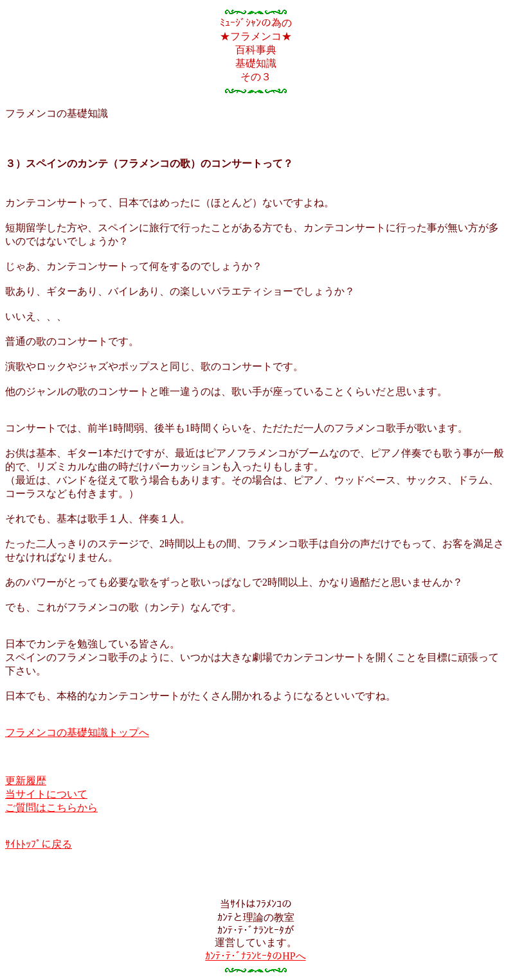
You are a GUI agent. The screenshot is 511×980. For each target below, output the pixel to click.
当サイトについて (46, 794)
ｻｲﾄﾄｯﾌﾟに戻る (39, 844)
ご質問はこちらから (51, 808)
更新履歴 (26, 781)
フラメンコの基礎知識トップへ (77, 732)
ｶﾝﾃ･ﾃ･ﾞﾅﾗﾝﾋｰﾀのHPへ (255, 956)
